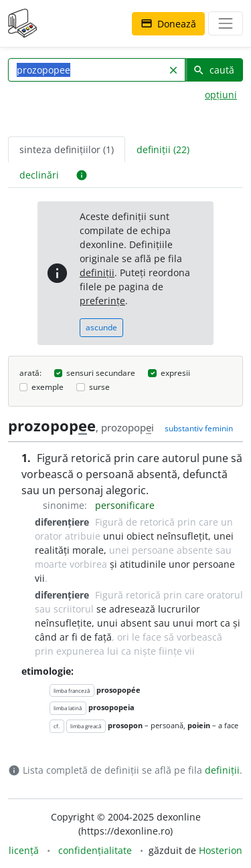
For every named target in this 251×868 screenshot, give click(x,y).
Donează (168, 24)
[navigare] (226, 23)
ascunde (101, 327)
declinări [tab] (39, 175)
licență (24, 850)
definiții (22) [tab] (163, 149)
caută (214, 70)
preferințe (102, 301)
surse (99, 387)
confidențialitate (95, 850)
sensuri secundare (101, 373)
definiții (97, 273)
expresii (175, 373)
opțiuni (221, 95)
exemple (48, 387)
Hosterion (221, 850)
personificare (125, 505)
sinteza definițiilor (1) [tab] (67, 149)
